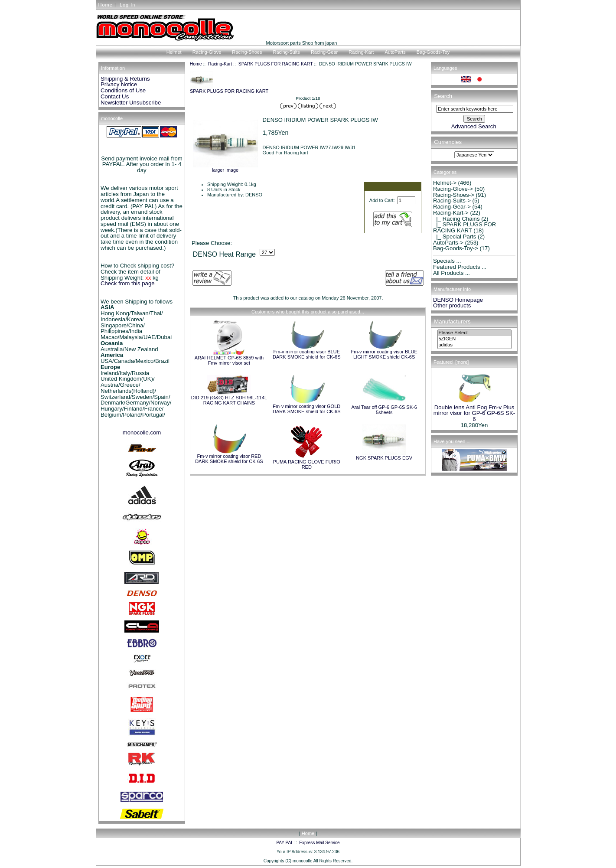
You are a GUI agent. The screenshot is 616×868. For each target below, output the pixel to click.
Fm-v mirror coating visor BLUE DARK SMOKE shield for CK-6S (307, 354)
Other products (452, 305)
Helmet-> (445, 183)
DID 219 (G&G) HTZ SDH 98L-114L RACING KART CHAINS (229, 400)
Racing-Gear (324, 52)
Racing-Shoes (247, 52)
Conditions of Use (123, 90)
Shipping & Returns (125, 79)
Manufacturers (452, 321)
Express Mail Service (319, 843)
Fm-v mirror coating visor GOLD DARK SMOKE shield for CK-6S (307, 409)
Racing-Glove (207, 52)
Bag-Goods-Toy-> (456, 248)
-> (451, 213)
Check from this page (128, 283)
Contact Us (115, 96)
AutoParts (395, 52)
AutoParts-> (448, 243)
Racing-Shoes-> (454, 195)
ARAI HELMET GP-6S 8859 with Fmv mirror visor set (229, 360)
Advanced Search (474, 126)
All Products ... (451, 273)
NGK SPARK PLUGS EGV (384, 458)
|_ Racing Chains (456, 219)
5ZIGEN (474, 339)
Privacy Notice (119, 84)
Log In (128, 5)
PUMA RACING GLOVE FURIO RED (307, 464)
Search (443, 96)
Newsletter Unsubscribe (131, 103)
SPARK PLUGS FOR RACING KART (276, 64)
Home (106, 5)
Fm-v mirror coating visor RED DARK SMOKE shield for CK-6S (229, 459)
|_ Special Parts (455, 237)
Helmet (174, 52)
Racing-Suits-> (452, 201)
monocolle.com (142, 432)
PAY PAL (285, 843)
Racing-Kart (220, 64)
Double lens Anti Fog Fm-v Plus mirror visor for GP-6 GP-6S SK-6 (474, 411)
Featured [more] (451, 362)
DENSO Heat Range (224, 254)
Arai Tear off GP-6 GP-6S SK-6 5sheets (384, 410)
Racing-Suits (286, 52)
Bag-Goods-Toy (433, 52)
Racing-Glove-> (453, 189)
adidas (474, 345)
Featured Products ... (460, 267)
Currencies (448, 142)
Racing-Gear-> (452, 207)
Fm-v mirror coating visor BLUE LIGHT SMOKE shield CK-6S (384, 354)
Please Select (474, 333)
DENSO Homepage (458, 300)
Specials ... (447, 261)
